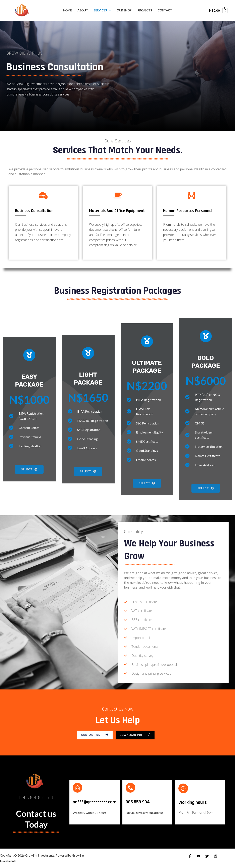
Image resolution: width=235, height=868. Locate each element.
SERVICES (100, 10)
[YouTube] (198, 856)
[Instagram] (216, 856)
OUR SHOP (124, 10)
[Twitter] (207, 856)
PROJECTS (145, 10)
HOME (67, 10)
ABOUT (83, 10)
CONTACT (165, 10)
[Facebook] (190, 856)
